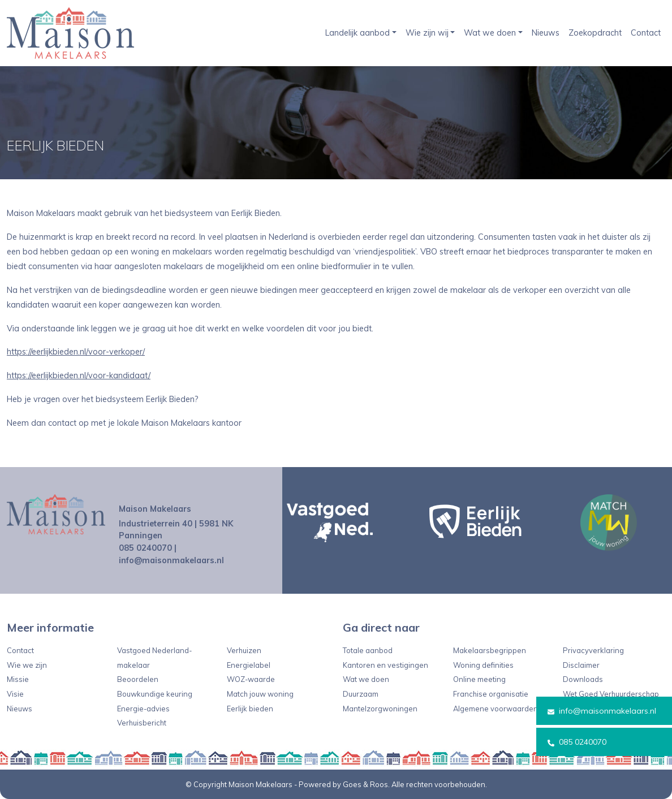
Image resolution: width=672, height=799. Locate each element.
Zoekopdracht (595, 33)
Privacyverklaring (593, 650)
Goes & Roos (365, 784)
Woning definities (483, 665)
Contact (646, 33)
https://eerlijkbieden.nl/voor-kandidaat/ (79, 375)
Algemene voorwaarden (496, 709)
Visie (15, 694)
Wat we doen (490, 33)
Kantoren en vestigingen (385, 665)
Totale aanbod (368, 650)
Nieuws (546, 33)
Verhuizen (244, 650)
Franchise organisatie (491, 694)
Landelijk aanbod (357, 33)
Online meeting (479, 679)
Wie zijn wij (427, 33)
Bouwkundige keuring (155, 694)
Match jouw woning (260, 694)
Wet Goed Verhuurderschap (611, 694)
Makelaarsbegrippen (490, 650)
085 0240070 (577, 742)
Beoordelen (138, 679)
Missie (18, 679)
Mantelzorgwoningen (380, 709)
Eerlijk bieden (250, 709)
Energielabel (249, 665)
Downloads (583, 679)
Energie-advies (143, 709)
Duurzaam (361, 694)
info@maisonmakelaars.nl (602, 711)
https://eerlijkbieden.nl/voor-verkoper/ (76, 352)
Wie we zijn (27, 665)
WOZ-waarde (251, 679)
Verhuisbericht (142, 723)
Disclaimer (581, 665)
